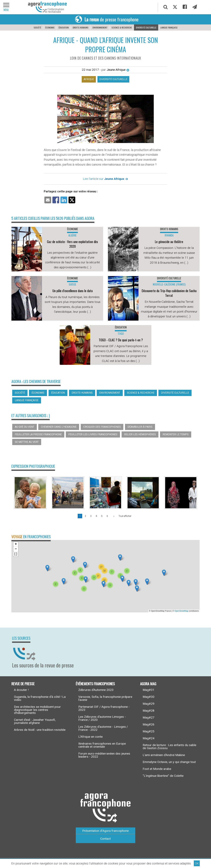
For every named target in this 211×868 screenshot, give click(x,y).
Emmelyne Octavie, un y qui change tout (169, 762)
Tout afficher (125, 516)
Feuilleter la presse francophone (38, 434)
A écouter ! (21, 690)
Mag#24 (149, 738)
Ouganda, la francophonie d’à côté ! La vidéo (40, 698)
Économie (50, 27)
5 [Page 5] (102, 516)
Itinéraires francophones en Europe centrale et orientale (102, 745)
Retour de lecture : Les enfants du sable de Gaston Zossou (169, 747)
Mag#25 (149, 731)
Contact (105, 839)
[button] (64, 581)
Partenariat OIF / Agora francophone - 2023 (104, 708)
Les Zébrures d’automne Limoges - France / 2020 (102, 718)
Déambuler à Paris (140, 427)
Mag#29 (149, 704)
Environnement (100, 27)
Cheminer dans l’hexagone (59, 427)
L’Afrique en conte (90, 737)
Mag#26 (149, 724)
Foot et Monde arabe (157, 769)
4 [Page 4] (96, 516)
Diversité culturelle (146, 27)
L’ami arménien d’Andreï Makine (164, 755)
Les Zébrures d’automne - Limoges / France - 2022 (103, 728)
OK (197, 863)
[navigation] (6, 7)
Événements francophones (95, 683)
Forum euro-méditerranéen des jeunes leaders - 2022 (104, 755)
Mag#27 (149, 718)
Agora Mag (148, 683)
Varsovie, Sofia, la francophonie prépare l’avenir (105, 698)
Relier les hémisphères (140, 434)
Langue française (169, 27)
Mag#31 (149, 690)
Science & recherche (122, 27)
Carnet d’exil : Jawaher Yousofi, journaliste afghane (35, 721)
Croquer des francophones (102, 427)
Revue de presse (23, 683)
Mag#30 (149, 697)
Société (37, 27)
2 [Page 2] (85, 516)
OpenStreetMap (181, 611)
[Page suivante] (113, 516)
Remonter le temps (176, 434)
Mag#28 (149, 711)
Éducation (64, 27)
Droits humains (81, 27)
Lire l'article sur (105, 179)
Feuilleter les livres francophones (93, 434)
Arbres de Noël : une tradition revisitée (40, 730)
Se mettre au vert (27, 442)
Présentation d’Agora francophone (105, 831)
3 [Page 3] (91, 516)
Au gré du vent (25, 427)
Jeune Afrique (118, 70)
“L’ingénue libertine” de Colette (163, 776)
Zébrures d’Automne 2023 (96, 690)
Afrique (89, 79)
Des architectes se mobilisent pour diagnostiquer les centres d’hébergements (37, 710)
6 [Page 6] (107, 516)
